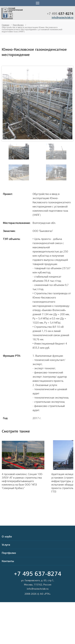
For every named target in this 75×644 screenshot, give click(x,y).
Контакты (8, 561)
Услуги (6, 545)
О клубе (7, 537)
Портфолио (18, 25)
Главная (5, 25)
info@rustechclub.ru (62, 18)
